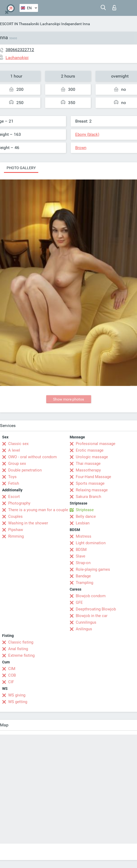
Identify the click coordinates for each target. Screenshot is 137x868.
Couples (15, 516)
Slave (81, 556)
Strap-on (83, 563)
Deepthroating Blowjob (96, 609)
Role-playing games (93, 569)
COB (12, 675)
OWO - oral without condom (32, 457)
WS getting (18, 702)
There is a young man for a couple (38, 510)
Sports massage (90, 483)
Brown (81, 148)
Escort (14, 497)
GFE (79, 602)
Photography (19, 503)
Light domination (91, 543)
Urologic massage (92, 457)
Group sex (17, 464)
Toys (12, 477)
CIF (11, 682)
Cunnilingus (86, 622)
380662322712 (20, 50)
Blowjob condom (91, 596)
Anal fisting (18, 649)
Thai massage (88, 464)
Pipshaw (16, 530)
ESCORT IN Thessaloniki (20, 24)
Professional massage (96, 444)
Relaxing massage (92, 490)
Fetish (14, 483)
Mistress (84, 536)
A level (14, 450)
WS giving (17, 695)
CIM (12, 669)
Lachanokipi (50, 24)
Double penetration (25, 470)
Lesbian (83, 523)
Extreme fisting (21, 655)
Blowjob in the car (92, 616)
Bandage (83, 576)
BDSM (81, 550)
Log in (114, 8)
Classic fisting (21, 642)
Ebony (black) (87, 134)
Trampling (84, 583)
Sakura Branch (88, 497)
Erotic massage (90, 450)
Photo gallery (21, 168)
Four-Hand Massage (93, 477)
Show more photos (68, 399)
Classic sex (18, 444)
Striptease (85, 510)
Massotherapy (88, 470)
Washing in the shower (28, 523)
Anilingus (84, 629)
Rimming (16, 536)
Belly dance (86, 516)
